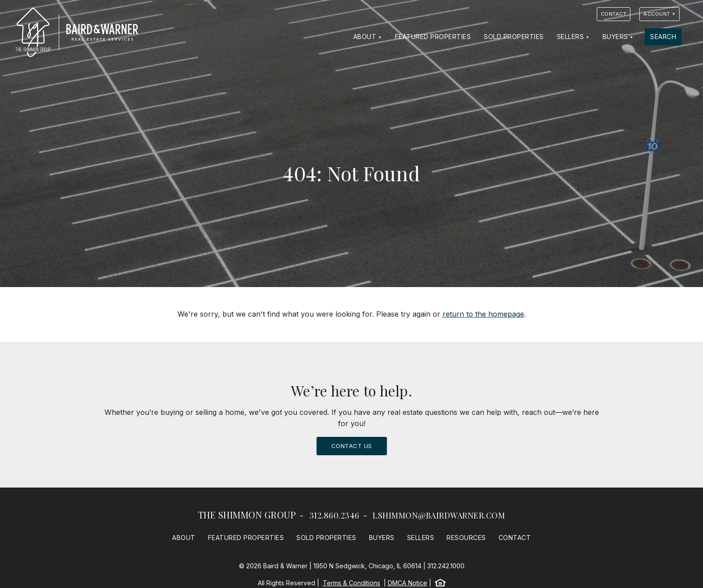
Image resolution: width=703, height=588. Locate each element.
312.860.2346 (334, 515)
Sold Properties (514, 37)
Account (657, 14)
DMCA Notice (408, 583)
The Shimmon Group (247, 515)
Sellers (571, 37)
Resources (466, 538)
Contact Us (352, 446)
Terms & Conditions (351, 583)
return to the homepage (483, 314)
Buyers (615, 37)
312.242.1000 (446, 566)
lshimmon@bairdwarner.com (439, 515)
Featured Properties (433, 37)
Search (663, 37)
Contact (614, 14)
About (365, 37)
